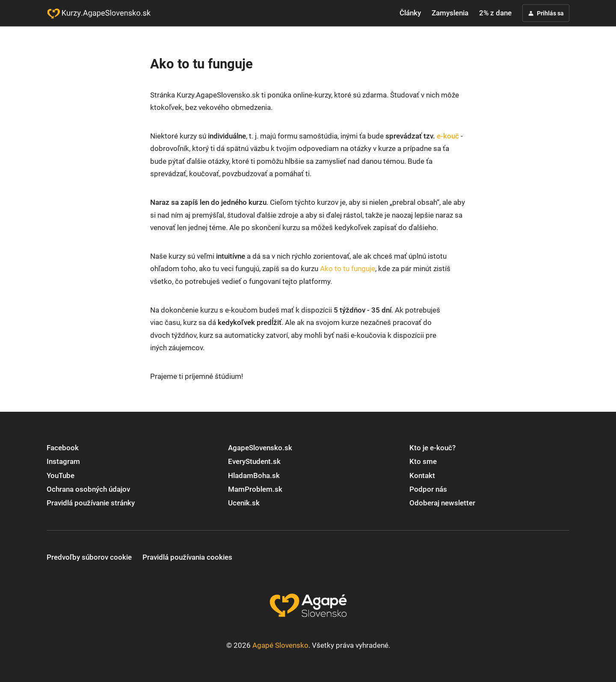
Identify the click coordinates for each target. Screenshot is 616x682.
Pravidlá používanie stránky (91, 503)
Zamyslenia (450, 13)
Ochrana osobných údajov (88, 489)
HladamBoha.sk (254, 475)
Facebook (63, 448)
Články (410, 13)
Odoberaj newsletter (442, 503)
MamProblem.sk (255, 489)
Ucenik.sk (244, 503)
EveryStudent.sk (254, 461)
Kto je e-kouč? (432, 448)
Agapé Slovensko (280, 645)
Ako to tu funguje (348, 269)
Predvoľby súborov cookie (89, 557)
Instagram (63, 461)
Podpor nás (428, 489)
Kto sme (423, 461)
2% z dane (495, 13)
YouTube (61, 475)
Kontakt (422, 475)
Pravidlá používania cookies (187, 557)
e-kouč (448, 136)
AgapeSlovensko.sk (260, 448)
